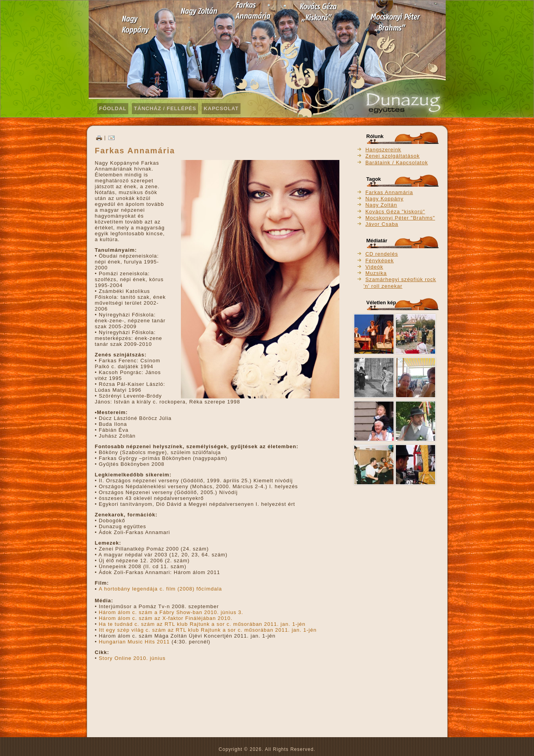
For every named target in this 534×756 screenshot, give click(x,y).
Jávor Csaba (382, 224)
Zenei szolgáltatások (393, 156)
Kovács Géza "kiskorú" (395, 212)
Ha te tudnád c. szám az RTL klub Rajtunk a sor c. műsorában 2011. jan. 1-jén (201, 624)
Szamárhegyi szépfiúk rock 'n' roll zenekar (400, 283)
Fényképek (380, 261)
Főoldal (113, 108)
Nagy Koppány (384, 199)
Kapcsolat (221, 108)
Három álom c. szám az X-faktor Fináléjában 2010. (166, 618)
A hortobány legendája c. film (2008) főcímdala (160, 589)
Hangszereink (383, 150)
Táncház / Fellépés (165, 108)
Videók (374, 267)
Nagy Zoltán (381, 205)
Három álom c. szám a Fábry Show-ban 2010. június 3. (171, 612)
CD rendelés (382, 254)
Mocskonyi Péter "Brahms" (400, 218)
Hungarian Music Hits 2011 (134, 642)
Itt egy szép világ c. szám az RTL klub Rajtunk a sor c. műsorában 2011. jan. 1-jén (208, 630)
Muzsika (376, 273)
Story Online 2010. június (132, 658)
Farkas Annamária (389, 192)
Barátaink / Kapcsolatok (397, 163)
